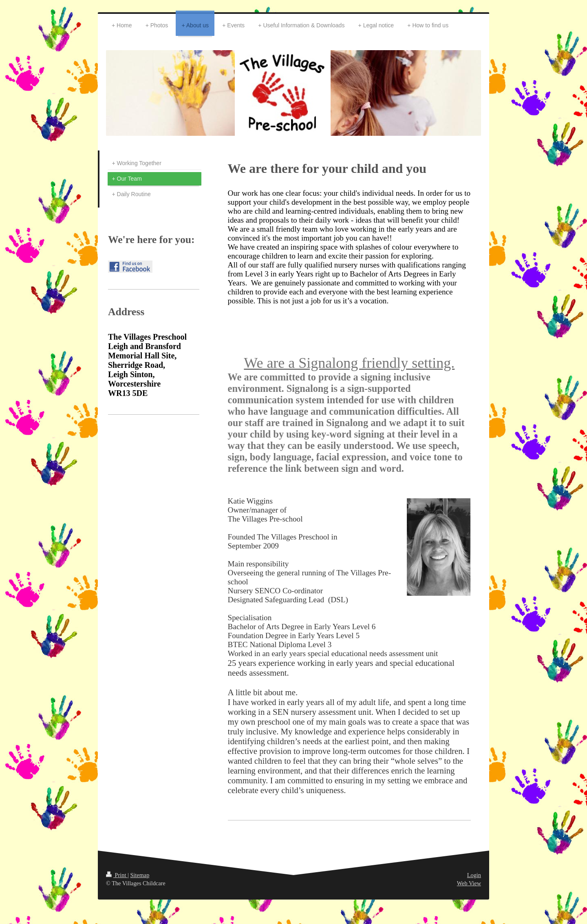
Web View (469, 883)
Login (474, 875)
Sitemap (140, 875)
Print (117, 875)
